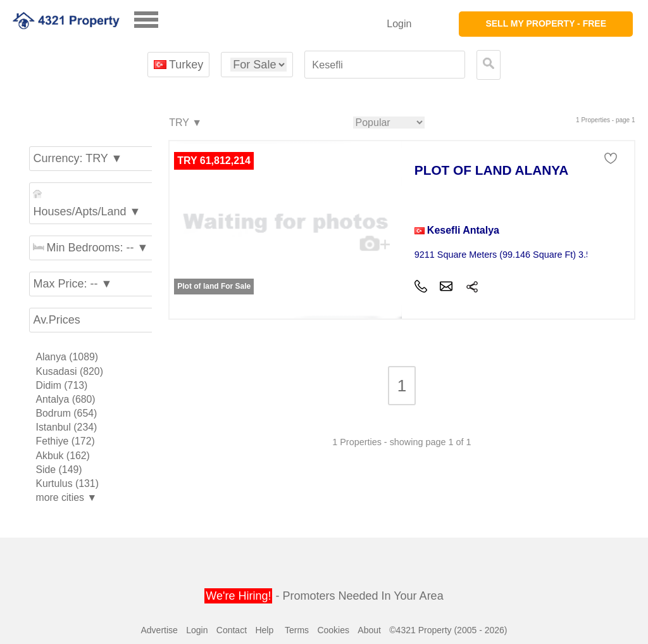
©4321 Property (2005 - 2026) (448, 630)
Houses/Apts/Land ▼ (87, 204)
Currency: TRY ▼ (78, 158)
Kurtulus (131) (67, 483)
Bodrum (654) (66, 413)
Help (264, 630)
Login (399, 24)
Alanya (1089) (67, 357)
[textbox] (385, 65)
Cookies (333, 630)
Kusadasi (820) (69, 371)
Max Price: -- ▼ (72, 284)
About (369, 630)
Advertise (159, 630)
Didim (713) (61, 385)
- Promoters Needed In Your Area (324, 596)
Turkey (179, 65)
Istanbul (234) (66, 427)
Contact (232, 630)
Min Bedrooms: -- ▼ (90, 248)
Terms (297, 630)
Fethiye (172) (65, 441)
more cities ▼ (66, 497)
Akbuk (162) (62, 456)
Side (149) (59, 470)
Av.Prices (56, 320)
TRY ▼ (185, 123)
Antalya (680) (65, 399)
